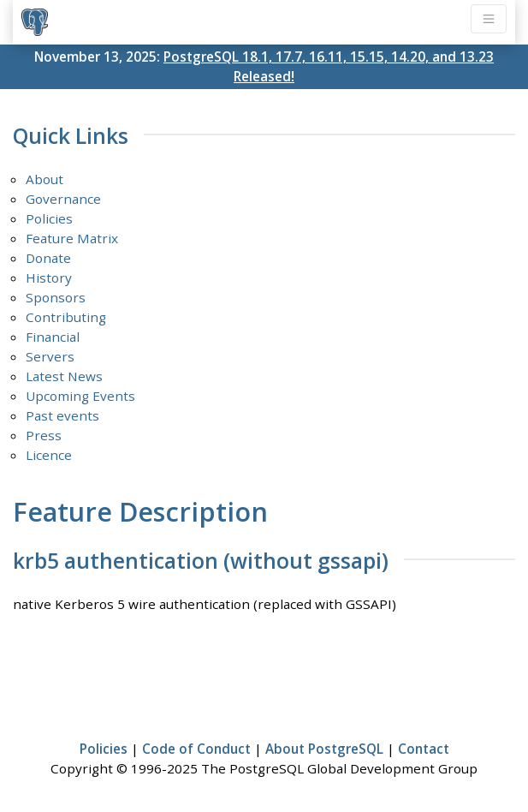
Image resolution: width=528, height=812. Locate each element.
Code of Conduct (196, 749)
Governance (63, 199)
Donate (48, 258)
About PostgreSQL (324, 749)
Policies (49, 218)
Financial (53, 337)
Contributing (66, 317)
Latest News (64, 376)
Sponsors (56, 297)
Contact (424, 749)
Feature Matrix (72, 238)
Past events (62, 415)
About (44, 179)
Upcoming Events (80, 396)
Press (44, 435)
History (49, 278)
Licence (49, 455)
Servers (50, 356)
